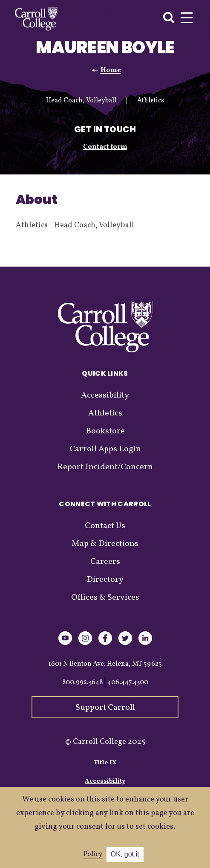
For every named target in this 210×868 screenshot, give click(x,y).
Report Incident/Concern (105, 467)
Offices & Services (105, 598)
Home (111, 70)
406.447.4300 (128, 682)
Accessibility (105, 395)
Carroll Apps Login (105, 449)
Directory (105, 580)
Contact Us (105, 526)
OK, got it (125, 854)
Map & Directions (105, 544)
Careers (105, 562)
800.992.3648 (82, 682)
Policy (93, 854)
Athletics (105, 413)
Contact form (105, 147)
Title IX (105, 763)
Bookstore (105, 431)
